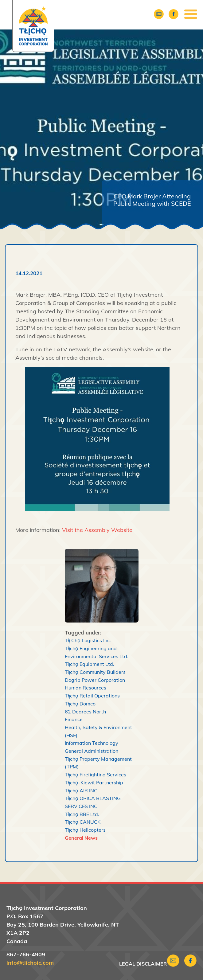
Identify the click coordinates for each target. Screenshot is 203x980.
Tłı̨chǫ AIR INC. (82, 791)
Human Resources (86, 688)
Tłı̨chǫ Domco (80, 704)
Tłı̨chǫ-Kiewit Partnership (94, 783)
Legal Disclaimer (143, 964)
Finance (74, 719)
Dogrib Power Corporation (95, 680)
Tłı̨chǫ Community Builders (95, 672)
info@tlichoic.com (30, 963)
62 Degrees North (85, 712)
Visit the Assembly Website (97, 530)
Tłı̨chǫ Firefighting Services (96, 775)
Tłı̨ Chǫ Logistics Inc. (88, 640)
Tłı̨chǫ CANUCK (83, 822)
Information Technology (92, 743)
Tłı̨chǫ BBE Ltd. (82, 814)
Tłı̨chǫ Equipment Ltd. (90, 664)
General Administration (92, 751)
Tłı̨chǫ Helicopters (85, 830)
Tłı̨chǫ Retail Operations (92, 696)
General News (81, 838)
